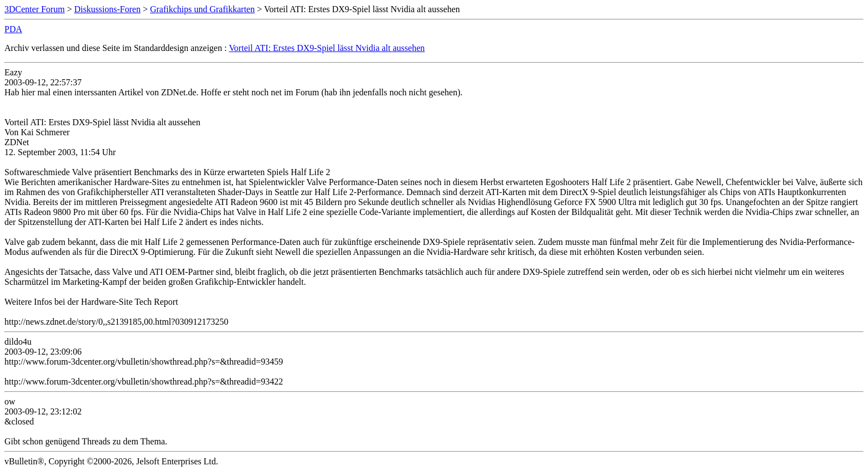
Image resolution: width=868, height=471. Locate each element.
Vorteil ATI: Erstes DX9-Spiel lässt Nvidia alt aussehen (327, 48)
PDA (13, 29)
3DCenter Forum (35, 9)
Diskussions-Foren (107, 9)
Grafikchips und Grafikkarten (202, 9)
